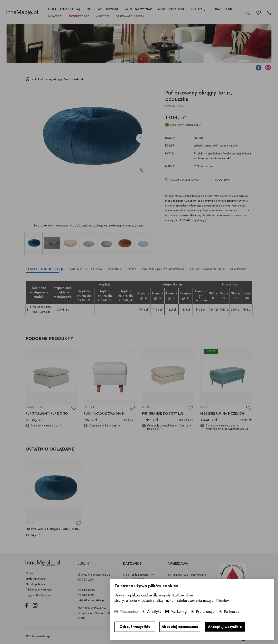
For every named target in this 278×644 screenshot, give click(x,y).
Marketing (179, 612)
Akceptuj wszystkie (225, 627)
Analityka (154, 612)
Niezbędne (129, 612)
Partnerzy (232, 612)
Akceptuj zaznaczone (180, 627)
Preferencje (205, 612)
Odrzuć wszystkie (135, 627)
